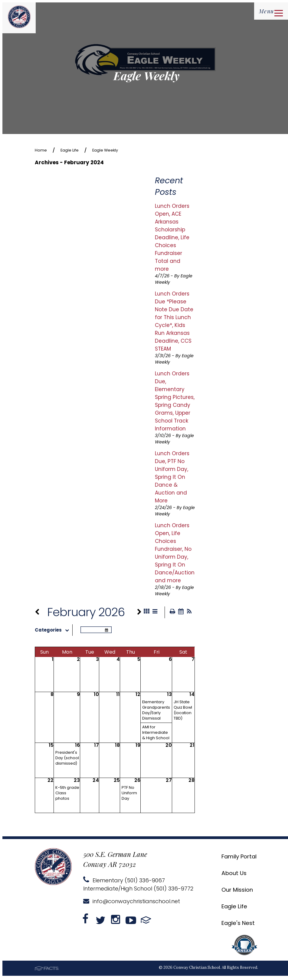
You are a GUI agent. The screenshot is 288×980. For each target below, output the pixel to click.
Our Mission (232, 891)
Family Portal (235, 858)
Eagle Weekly (119, 150)
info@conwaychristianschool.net (132, 903)
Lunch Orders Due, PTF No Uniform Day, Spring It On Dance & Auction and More (172, 478)
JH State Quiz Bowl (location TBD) (183, 712)
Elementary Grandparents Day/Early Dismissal (156, 712)
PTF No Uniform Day (129, 795)
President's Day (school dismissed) (67, 760)
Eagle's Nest (233, 924)
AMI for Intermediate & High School (156, 734)
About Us (228, 875)
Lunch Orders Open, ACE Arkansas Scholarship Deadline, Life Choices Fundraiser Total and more (172, 238)
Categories (54, 632)
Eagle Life (76, 150)
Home (43, 150)
